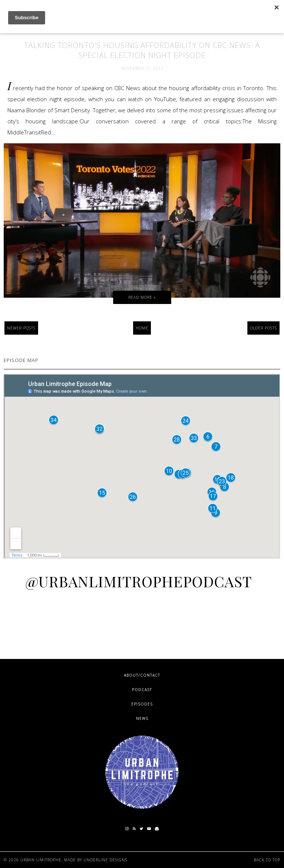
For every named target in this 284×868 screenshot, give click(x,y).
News (142, 718)
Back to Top (267, 860)
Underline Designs (105, 860)
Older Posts (263, 328)
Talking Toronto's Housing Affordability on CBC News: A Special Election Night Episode (142, 50)
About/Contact (142, 675)
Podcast (142, 690)
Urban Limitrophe (41, 860)
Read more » (142, 297)
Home (142, 328)
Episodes (142, 704)
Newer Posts (21, 328)
